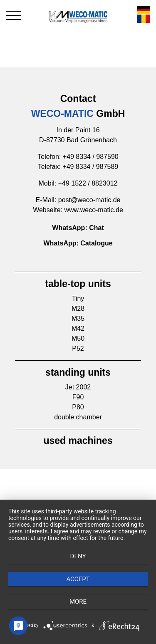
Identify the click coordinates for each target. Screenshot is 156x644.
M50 (78, 338)
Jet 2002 (78, 387)
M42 (78, 328)
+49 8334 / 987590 (91, 157)
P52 (78, 348)
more (78, 602)
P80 (78, 407)
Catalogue (96, 243)
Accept (78, 579)
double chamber (78, 417)
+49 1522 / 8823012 (88, 183)
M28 (78, 308)
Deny (78, 556)
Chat (97, 228)
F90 (78, 397)
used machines (78, 441)
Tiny (78, 298)
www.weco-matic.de (93, 210)
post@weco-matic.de (89, 200)
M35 (78, 318)
